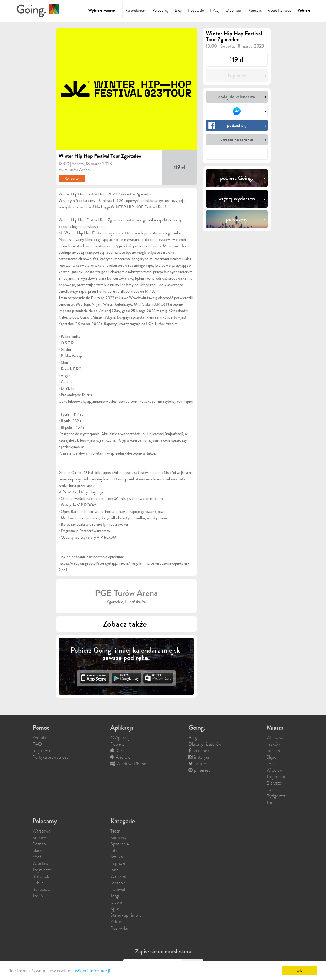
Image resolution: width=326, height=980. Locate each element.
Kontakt (255, 10)
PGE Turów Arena (74, 170)
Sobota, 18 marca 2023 (92, 164)
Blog (178, 10)
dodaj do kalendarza (237, 97)
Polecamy (160, 10)
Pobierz (304, 10)
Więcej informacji (92, 971)
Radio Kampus (279, 10)
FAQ (215, 10)
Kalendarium (136, 10)
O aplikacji (234, 10)
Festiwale (196, 10)
